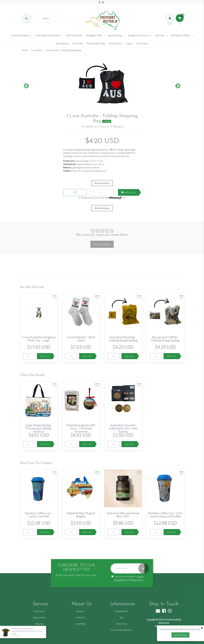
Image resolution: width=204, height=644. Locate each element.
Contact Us (80, 618)
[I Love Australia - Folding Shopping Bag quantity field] (102, 192)
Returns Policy (39, 618)
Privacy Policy (137, 580)
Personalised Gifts (96, 43)
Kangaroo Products (139, 35)
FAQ (122, 618)
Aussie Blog (80, 624)
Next (178, 86)
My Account (39, 611)
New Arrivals (62, 43)
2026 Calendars (74, 35)
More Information (102, 183)
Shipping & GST (122, 611)
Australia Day (115, 35)
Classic (129, 43)
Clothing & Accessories (48, 35)
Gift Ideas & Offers (180, 35)
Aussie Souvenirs (21, 35)
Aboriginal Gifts (94, 35)
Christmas (78, 43)
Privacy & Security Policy (121, 630)
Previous (26, 86)
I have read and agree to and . (128, 578)
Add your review (102, 244)
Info (124, 198)
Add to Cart (129, 192)
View (29, 356)
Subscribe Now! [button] (180, 635)
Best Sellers (115, 43)
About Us (80, 611)
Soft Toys (160, 35)
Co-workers (142, 43)
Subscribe (39, 624)
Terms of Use (122, 624)
